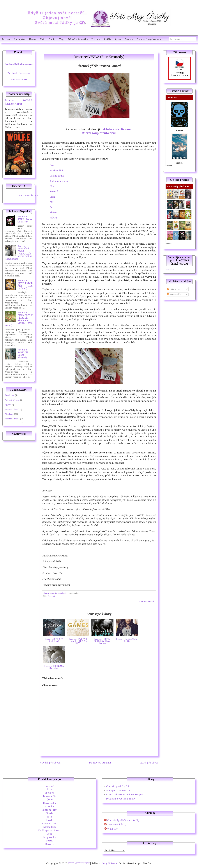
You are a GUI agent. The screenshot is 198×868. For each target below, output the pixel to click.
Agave (8, 405)
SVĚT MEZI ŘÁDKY (28, 195)
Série (42, 39)
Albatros (9, 414)
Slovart (50, 844)
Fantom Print (50, 810)
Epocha (50, 806)
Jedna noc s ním (59, 181)
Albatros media (12, 423)
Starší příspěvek (149, 763)
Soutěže (107, 39)
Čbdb (50, 799)
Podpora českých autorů (149, 39)
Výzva (118, 39)
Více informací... (147, 601)
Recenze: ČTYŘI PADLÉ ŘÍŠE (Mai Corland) (25, 284)
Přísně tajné (57, 176)
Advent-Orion (12, 400)
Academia (10, 395)
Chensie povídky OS (118, 786)
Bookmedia (50, 796)
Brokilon (49, 793)
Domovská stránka (100, 763)
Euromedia (49, 803)
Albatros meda (12, 419)
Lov (52, 165)
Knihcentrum (50, 823)
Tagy (62, 39)
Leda (49, 834)
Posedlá (179, 130)
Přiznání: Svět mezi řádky (121, 799)
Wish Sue (112, 829)
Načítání (170, 269)
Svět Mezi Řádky (117, 824)
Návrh (53, 218)
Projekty (96, 39)
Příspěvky (174, 289)
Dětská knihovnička (78, 39)
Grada (49, 813)
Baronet (51, 596)
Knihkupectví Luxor (49, 830)
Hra (52, 186)
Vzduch (179, 163)
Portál (49, 841)
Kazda (49, 820)
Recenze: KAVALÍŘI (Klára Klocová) (23, 354)
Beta (50, 789)
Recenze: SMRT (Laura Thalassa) (25, 219)
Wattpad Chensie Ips (118, 790)
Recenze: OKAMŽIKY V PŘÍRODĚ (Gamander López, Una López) (19, 319)
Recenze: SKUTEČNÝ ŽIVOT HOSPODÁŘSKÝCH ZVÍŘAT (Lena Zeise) (19, 253)
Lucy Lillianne (110, 863)
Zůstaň (54, 191)
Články (52, 39)
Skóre (53, 212)
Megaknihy (49, 837)
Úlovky (33, 39)
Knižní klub (49, 827)
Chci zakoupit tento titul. (99, 133)
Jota (49, 817)
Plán (52, 197)
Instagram (25, 73)
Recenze (6, 39)
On (52, 207)
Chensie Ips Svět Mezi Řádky (55, 593)
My (52, 202)
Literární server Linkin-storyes (124, 794)
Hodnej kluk (57, 170)
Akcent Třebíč (12, 409)
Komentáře (174, 294)
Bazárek (129, 39)
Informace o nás (19, 79)
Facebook (12, 73)
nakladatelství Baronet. (116, 129)
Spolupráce (20, 39)
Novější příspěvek (50, 763)
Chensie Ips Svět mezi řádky (123, 820)
